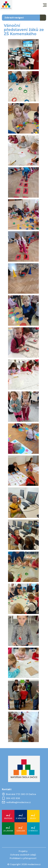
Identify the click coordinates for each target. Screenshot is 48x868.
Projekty (23, 851)
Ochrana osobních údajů (23, 855)
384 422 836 (11, 798)
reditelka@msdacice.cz (16, 802)
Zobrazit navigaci (14, 18)
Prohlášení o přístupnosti (23, 858)
